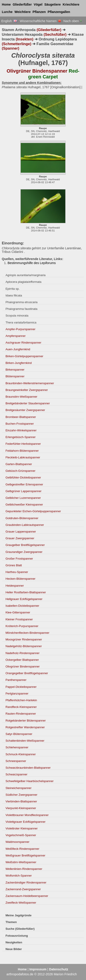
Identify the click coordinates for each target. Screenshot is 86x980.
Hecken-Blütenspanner (20, 579)
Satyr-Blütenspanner (19, 734)
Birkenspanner (15, 370)
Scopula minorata (17, 316)
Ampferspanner (16, 336)
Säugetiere (53, 4)
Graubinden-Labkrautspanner (25, 525)
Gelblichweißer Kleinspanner (24, 505)
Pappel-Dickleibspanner (21, 687)
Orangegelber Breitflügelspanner (27, 673)
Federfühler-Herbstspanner (23, 444)
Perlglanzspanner (17, 694)
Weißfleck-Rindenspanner (23, 849)
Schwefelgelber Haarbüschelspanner (30, 781)
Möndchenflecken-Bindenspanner (28, 633)
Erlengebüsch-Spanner (21, 437)
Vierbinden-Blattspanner (21, 801)
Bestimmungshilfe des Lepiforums (32, 263)
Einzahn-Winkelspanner (21, 430)
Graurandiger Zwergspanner (24, 552)
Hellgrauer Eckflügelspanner (24, 599)
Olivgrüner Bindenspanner (23, 666)
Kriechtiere (71, 4)
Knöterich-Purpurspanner (22, 626)
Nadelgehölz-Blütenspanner (24, 646)
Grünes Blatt (14, 565)
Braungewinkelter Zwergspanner (27, 390)
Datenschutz (59, 969)
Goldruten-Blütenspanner (22, 518)
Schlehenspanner (17, 747)
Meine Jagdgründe (19, 915)
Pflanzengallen (59, 12)
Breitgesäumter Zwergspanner (25, 410)
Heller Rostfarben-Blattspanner (26, 592)
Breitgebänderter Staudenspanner (28, 403)
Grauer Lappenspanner (21, 532)
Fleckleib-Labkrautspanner (23, 457)
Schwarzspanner (16, 774)
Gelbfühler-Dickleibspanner (23, 477)
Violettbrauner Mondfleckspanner (27, 815)
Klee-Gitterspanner (18, 612)
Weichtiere (23, 12)
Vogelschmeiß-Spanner (21, 835)
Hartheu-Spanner (17, 572)
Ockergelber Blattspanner (22, 660)
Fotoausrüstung (17, 936)
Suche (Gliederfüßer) (20, 929)
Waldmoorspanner (17, 842)
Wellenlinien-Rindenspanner (24, 869)
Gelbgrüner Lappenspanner (24, 491)
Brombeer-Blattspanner (21, 417)
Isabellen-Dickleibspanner (22, 606)
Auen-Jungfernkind (18, 349)
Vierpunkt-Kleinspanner (21, 808)
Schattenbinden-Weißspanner (25, 741)
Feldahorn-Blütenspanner (22, 451)
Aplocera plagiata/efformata (24, 282)
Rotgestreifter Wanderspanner (25, 727)
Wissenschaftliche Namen (40, 21)
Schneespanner (16, 761)
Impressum (38, 969)
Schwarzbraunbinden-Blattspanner (28, 768)
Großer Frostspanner (19, 559)
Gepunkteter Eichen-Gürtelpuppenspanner (33, 511)
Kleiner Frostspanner (19, 619)
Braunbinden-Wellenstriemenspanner (30, 383)
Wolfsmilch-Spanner (19, 876)
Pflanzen (39, 12)
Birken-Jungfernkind (19, 363)
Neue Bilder (14, 949)
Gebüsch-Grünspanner (20, 471)
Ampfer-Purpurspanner (20, 329)
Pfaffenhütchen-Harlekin (21, 700)
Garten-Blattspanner (19, 464)
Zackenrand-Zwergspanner (23, 889)
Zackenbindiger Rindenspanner (26, 882)
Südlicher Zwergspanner (21, 795)
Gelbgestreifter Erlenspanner (24, 484)
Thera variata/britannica (21, 322)
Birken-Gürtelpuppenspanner (25, 356)
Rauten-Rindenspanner (21, 714)
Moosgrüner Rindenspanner (24, 639)
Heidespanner (15, 586)
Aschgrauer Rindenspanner (24, 343)
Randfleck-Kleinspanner (21, 707)
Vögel (38, 4)
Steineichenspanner (19, 788)
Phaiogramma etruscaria (22, 302)
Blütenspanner (15, 376)
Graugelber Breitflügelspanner (25, 545)
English (9, 21)
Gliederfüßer (22, 4)
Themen (11, 922)
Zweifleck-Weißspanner (21, 903)
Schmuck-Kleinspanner (21, 754)
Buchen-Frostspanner (20, 424)
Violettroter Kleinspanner (22, 828)
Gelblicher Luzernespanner (23, 498)
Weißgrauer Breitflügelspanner (26, 855)
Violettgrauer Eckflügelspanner (26, 822)
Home (6, 4)
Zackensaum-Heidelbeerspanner (27, 896)
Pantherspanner (16, 680)
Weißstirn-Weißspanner (21, 862)
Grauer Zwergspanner (20, 538)
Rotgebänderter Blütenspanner (26, 721)
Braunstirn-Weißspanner (21, 397)
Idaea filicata (14, 295)
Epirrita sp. (13, 289)
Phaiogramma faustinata (21, 309)
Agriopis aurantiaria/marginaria (26, 275)
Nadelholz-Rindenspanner (23, 653)
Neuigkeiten (14, 942)
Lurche (7, 12)
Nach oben (73, 21)
